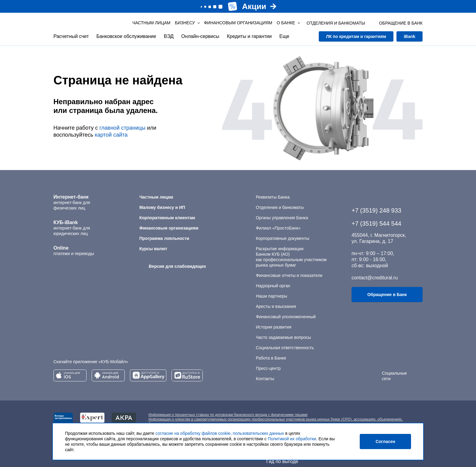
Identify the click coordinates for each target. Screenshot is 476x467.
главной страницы (122, 128)
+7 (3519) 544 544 (376, 223)
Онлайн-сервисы (200, 36)
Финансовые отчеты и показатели (289, 275)
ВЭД (168, 36)
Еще (284, 36)
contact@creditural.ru (375, 278)
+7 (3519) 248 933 (376, 210)
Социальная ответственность (285, 348)
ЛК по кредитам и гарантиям (356, 36)
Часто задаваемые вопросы (284, 337)
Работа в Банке (271, 358)
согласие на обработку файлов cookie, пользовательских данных (220, 433)
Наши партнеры (272, 296)
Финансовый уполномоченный (286, 317)
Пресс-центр (268, 368)
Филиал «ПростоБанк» (278, 228)
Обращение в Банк (387, 295)
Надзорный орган (273, 286)
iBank (410, 36)
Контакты (265, 379)
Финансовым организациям (238, 23)
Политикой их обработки (292, 439)
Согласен (385, 441)
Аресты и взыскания (276, 306)
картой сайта (111, 135)
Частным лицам (151, 23)
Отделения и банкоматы (280, 207)
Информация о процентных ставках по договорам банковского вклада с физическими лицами (228, 415)
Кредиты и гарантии (249, 36)
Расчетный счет (71, 36)
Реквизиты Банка (273, 197)
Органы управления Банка (282, 218)
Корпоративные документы (283, 238)
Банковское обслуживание (126, 36)
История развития (274, 327)
